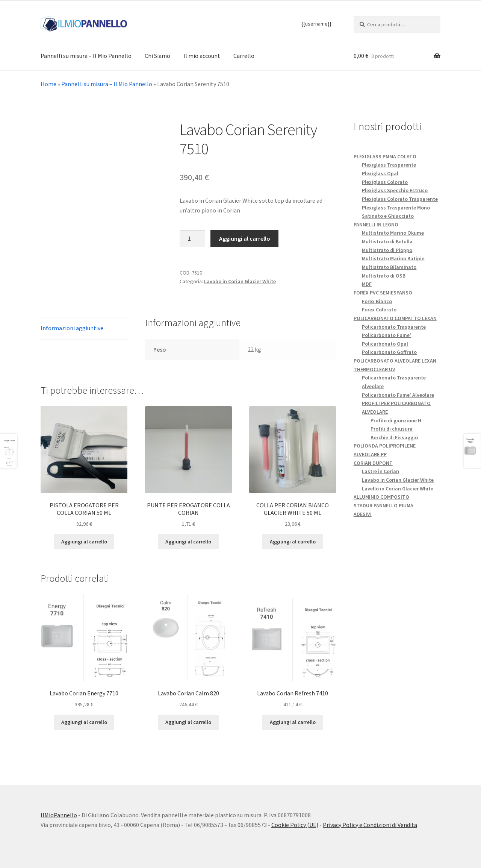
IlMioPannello (59, 815)
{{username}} (316, 24)
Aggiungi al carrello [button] (84, 542)
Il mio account (202, 56)
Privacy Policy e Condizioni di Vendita (370, 825)
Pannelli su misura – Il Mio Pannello (86, 56)
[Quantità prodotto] (192, 239)
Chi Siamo (157, 56)
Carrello (244, 56)
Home (48, 84)
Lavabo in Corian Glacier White (240, 281)
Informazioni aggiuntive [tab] (72, 328)
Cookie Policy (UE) (295, 825)
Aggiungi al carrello (245, 238)
